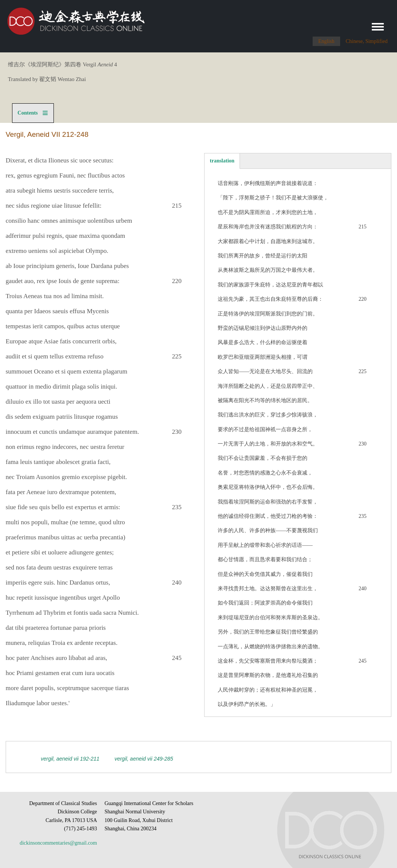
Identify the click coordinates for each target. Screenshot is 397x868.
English (326, 41)
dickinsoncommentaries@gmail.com (58, 843)
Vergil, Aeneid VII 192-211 (70, 759)
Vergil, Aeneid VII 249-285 (144, 759)
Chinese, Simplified (367, 41)
